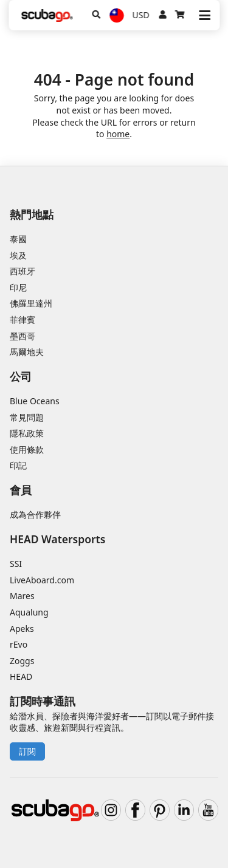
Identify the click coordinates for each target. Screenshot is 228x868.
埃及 (18, 255)
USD (141, 15)
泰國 (18, 239)
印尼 (18, 287)
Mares (22, 596)
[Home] (47, 15)
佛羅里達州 (31, 303)
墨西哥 (22, 336)
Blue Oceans (35, 401)
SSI (16, 564)
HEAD (21, 676)
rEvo (19, 644)
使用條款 (27, 449)
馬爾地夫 (27, 352)
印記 (18, 465)
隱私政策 (27, 433)
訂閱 (27, 751)
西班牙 (22, 271)
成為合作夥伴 (35, 514)
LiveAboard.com (42, 580)
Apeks (22, 629)
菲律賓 (22, 320)
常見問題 (27, 417)
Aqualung (29, 612)
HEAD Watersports (57, 539)
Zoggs (22, 661)
